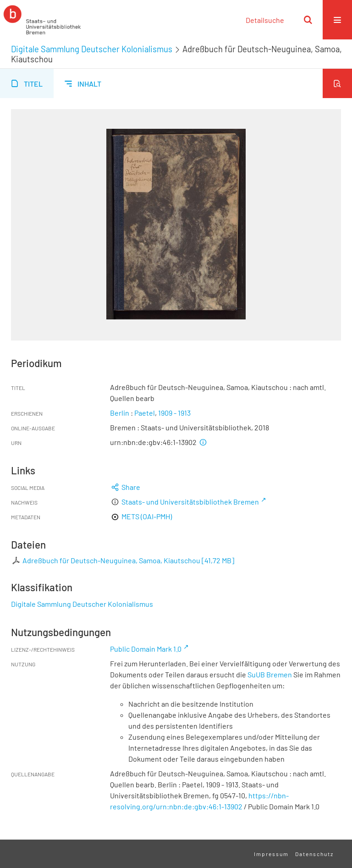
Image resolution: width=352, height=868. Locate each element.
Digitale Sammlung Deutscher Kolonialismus (92, 49)
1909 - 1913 (174, 413)
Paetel (145, 413)
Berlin (120, 413)
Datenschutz (314, 854)
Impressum (271, 854)
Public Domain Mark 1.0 (146, 649)
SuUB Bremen (270, 674)
